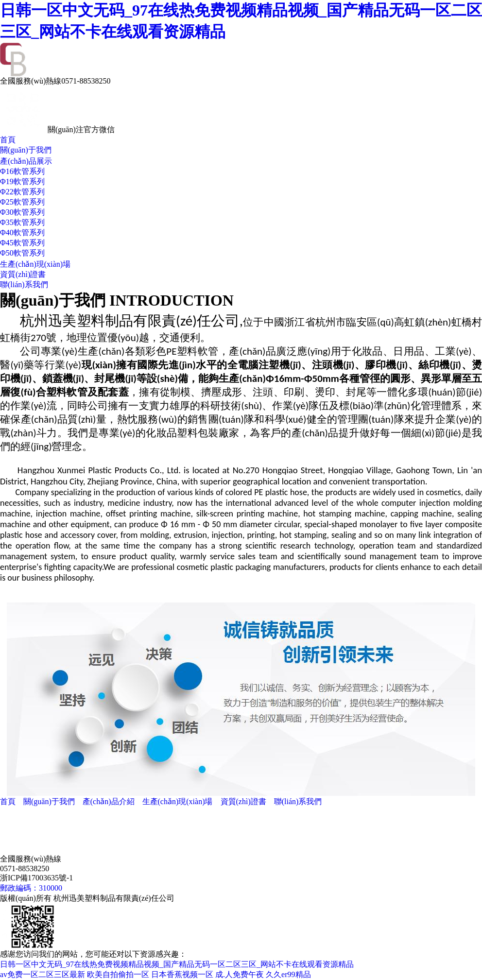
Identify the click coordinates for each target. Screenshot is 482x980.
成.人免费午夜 (240, 974)
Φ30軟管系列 (22, 212)
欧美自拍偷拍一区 (118, 974)
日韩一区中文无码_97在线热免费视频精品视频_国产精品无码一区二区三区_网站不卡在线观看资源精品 (177, 964)
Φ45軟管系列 (22, 243)
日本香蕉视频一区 (182, 974)
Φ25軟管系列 (22, 202)
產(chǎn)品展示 (26, 161)
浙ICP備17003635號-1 (36, 878)
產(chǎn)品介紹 (109, 801)
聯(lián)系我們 (24, 284)
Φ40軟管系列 (22, 232)
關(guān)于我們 (26, 150)
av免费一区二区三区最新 (43, 974)
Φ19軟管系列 (22, 181)
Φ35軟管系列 (22, 222)
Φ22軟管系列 (22, 192)
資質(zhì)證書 (23, 274)
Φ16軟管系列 (22, 171)
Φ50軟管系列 (22, 253)
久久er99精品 (288, 974)
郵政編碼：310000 (31, 888)
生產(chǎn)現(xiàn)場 (35, 264)
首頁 (8, 140)
